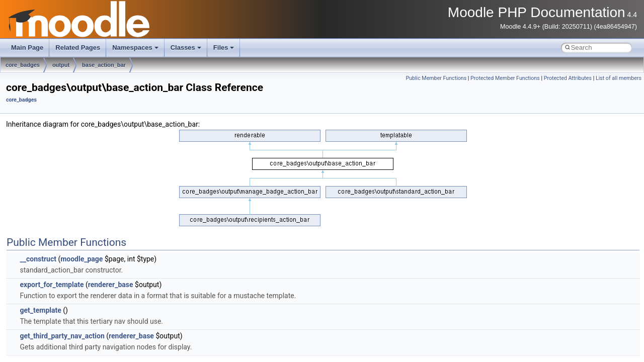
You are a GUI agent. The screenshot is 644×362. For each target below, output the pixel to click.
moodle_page (82, 259)
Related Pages (78, 48)
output (61, 65)
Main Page (27, 48)
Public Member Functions (436, 78)
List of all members (619, 78)
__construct (38, 259)
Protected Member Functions (505, 78)
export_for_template (52, 285)
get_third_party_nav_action (62, 336)
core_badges (23, 65)
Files (224, 48)
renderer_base (111, 285)
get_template (40, 310)
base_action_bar (104, 65)
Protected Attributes (568, 78)
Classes (186, 48)
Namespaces (135, 48)
